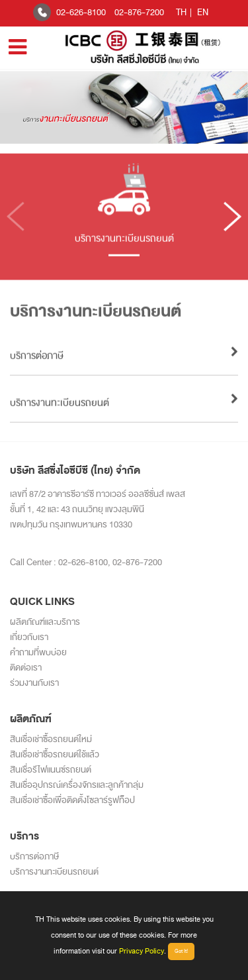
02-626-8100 (81, 12)
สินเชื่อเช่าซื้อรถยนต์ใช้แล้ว (55, 754)
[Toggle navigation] (18, 47)
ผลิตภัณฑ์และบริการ (45, 622)
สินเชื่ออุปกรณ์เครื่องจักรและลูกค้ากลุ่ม (77, 785)
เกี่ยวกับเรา (29, 637)
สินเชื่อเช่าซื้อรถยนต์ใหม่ (51, 739)
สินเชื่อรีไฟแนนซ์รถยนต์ (51, 770)
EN (203, 12)
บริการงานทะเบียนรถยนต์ (54, 872)
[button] (232, 221)
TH (181, 12)
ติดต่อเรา (26, 668)
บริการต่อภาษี (34, 856)
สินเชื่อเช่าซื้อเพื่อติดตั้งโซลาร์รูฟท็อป (72, 800)
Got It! (181, 951)
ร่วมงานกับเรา (34, 683)
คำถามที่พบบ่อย (38, 652)
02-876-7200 (139, 12)
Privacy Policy (142, 951)
